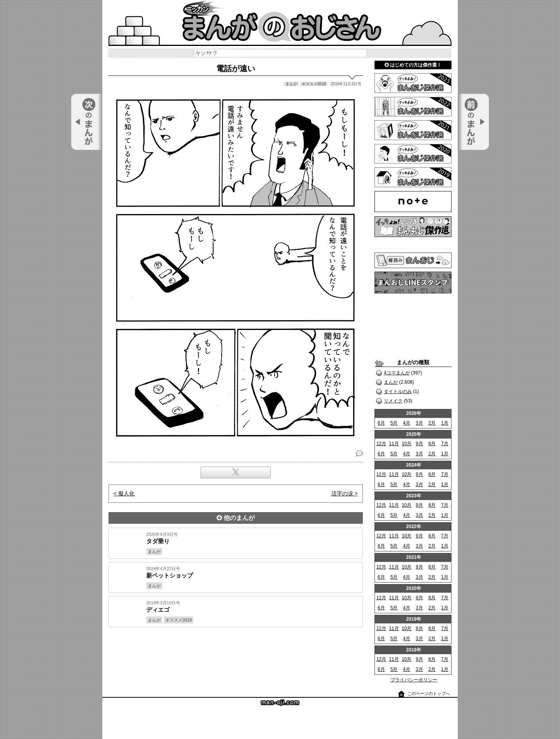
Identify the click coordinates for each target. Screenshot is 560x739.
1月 (445, 423)
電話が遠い (236, 68)
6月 (381, 423)
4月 (407, 423)
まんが (391, 382)
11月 (394, 444)
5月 (394, 423)
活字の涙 (342, 493)
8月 (432, 444)
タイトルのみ (398, 391)
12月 (381, 444)
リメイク (393, 401)
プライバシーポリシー (414, 680)
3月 (419, 423)
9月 (419, 444)
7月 (445, 444)
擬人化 (126, 493)
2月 (432, 423)
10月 (407, 444)
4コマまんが (397, 373)
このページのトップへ (429, 693)
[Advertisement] (236, 654)
